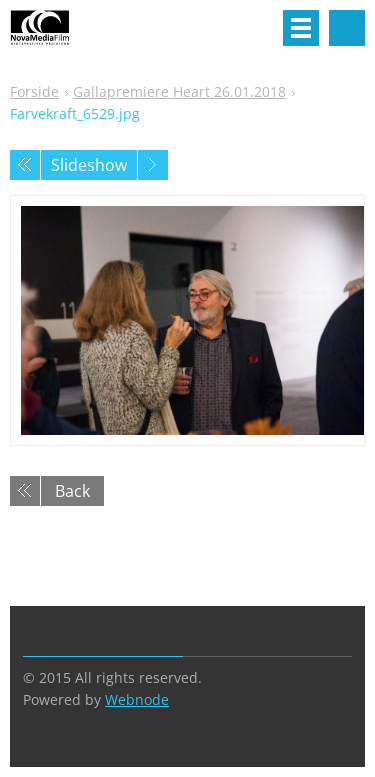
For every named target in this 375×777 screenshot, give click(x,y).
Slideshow (89, 165)
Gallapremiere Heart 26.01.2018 (179, 91)
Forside (34, 91)
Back (72, 491)
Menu (301, 28)
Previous (25, 165)
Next (153, 165)
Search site (347, 28)
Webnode (137, 699)
